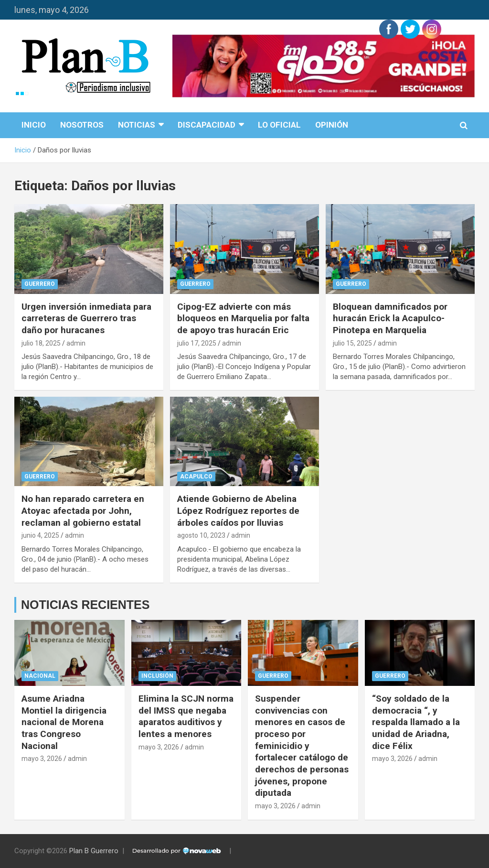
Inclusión (157, 676)
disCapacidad (207, 125)
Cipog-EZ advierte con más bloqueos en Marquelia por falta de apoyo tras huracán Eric (243, 318)
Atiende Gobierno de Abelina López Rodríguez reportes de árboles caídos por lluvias (238, 510)
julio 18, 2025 (41, 343)
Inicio (34, 125)
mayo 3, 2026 (42, 759)
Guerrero (40, 284)
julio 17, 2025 (197, 343)
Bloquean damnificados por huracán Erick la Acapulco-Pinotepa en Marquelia (390, 318)
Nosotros (82, 125)
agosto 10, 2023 (201, 535)
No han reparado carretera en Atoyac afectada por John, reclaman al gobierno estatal (83, 510)
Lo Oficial (279, 125)
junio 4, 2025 (40, 535)
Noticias (137, 125)
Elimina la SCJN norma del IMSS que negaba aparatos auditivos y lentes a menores (186, 716)
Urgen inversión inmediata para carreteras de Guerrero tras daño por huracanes (86, 318)
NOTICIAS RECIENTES (85, 605)
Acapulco (196, 477)
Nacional (40, 676)
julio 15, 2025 (352, 343)
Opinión (332, 125)
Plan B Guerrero (94, 851)
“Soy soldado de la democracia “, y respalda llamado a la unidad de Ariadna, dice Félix (416, 722)
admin (76, 343)
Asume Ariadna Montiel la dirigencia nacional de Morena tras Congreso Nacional (64, 722)
